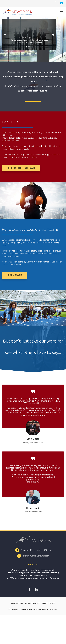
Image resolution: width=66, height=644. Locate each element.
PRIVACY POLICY (32, 603)
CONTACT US (17, 603)
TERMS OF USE (49, 603)
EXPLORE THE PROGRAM (21, 168)
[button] (6, 34)
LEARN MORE (14, 275)
